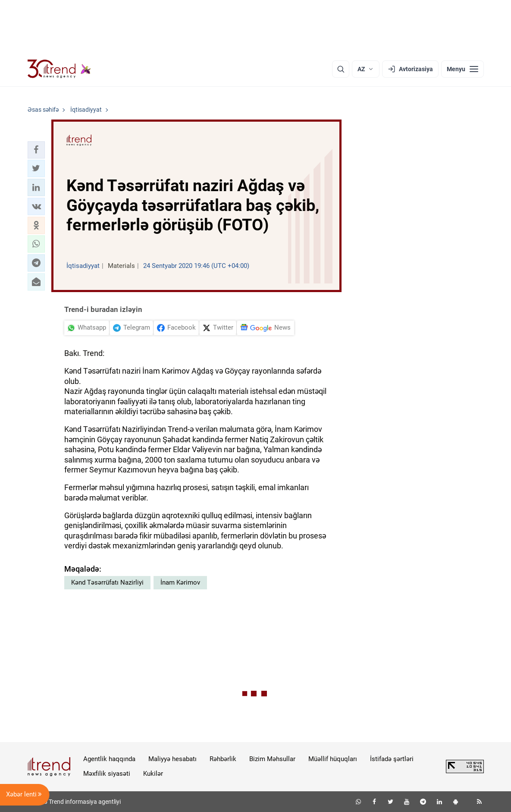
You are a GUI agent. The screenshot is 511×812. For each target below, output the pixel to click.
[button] (36, 150)
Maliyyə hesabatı (172, 759)
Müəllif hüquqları (333, 759)
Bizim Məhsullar (272, 759)
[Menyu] (462, 69)
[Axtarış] (341, 69)
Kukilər (153, 774)
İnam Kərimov (180, 582)
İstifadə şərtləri (392, 759)
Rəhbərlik (223, 759)
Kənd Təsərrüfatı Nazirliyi (107, 582)
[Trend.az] (60, 69)
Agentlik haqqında (109, 759)
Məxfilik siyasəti (107, 774)
